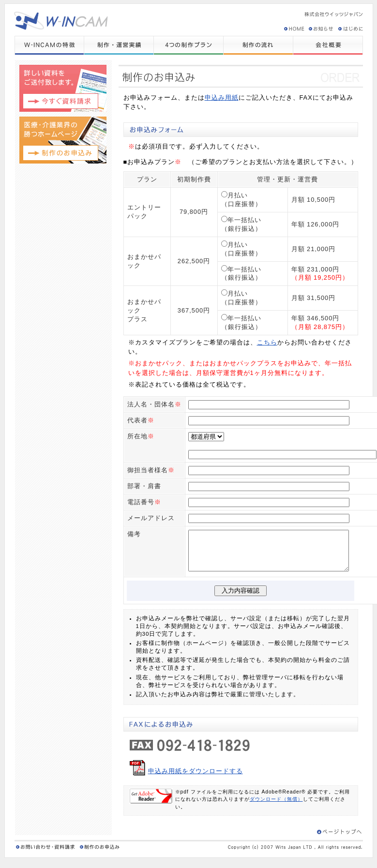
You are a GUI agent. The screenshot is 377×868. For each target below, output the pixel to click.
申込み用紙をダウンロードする (196, 778)
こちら (267, 342)
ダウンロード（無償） (276, 806)
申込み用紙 (222, 97)
